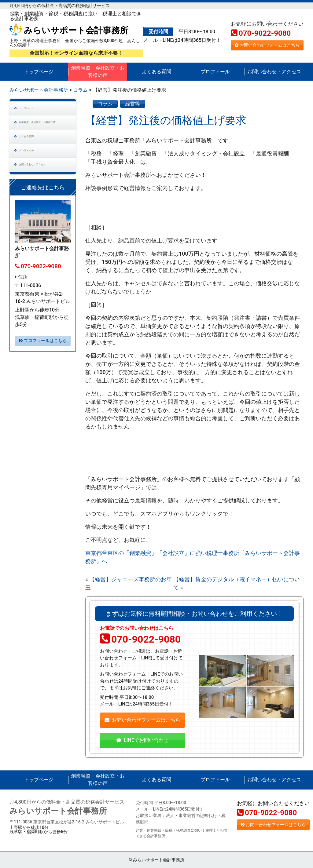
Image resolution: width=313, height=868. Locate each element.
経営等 (133, 104)
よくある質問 (156, 72)
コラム (105, 104)
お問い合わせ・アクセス (274, 72)
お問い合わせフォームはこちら (267, 45)
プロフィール (215, 72)
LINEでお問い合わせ (142, 740)
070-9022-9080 (261, 33)
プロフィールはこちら (43, 374)
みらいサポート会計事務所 (69, 30)
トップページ (39, 72)
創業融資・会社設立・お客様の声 (98, 72)
